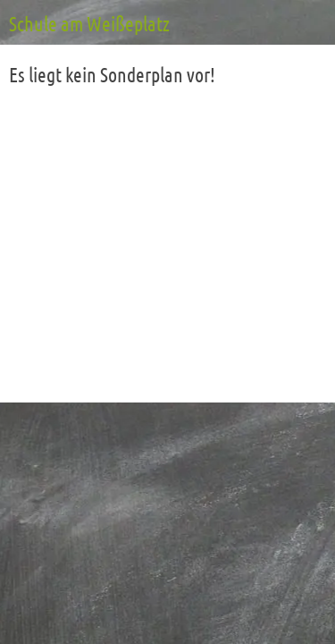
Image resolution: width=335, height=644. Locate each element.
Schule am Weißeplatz (89, 25)
